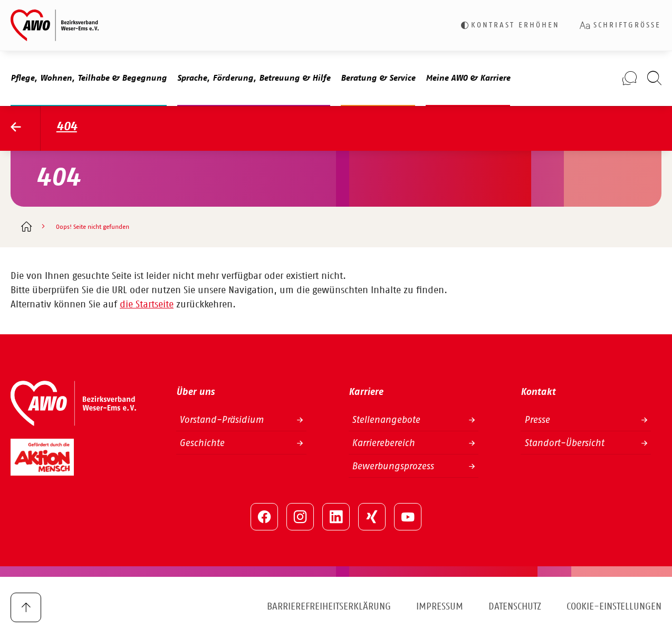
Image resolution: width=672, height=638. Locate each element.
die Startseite (147, 305)
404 (67, 127)
